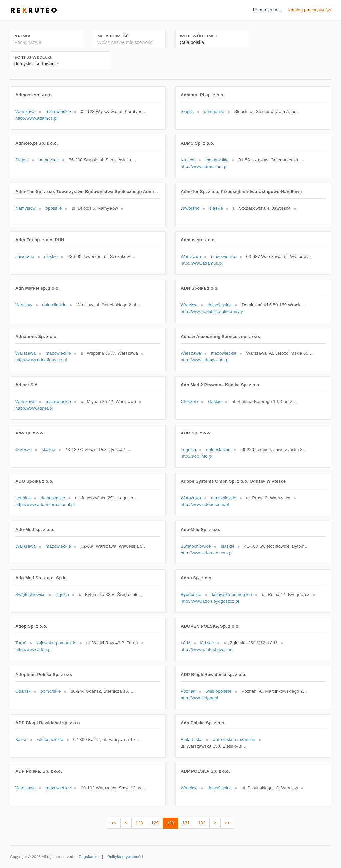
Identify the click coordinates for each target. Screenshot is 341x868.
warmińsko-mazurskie (234, 740)
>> (227, 823)
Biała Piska (192, 740)
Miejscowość (113, 36)
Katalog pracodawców (309, 10)
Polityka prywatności (125, 857)
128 (139, 823)
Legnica (188, 450)
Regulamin (88, 857)
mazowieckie (58, 111)
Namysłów (25, 208)
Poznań (188, 691)
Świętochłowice (196, 546)
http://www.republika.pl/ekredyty (212, 311)
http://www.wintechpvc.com (207, 650)
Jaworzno (190, 208)
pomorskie (214, 111)
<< (114, 823)
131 (186, 823)
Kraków (188, 160)
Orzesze (23, 450)
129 (155, 823)
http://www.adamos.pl (36, 118)
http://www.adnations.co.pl (41, 360)
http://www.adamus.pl (202, 263)
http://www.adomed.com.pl (207, 553)
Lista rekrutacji (267, 10)
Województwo (198, 36)
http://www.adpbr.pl (199, 698)
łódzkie (207, 643)
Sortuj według (33, 57)
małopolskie (217, 160)
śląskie (216, 208)
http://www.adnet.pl (34, 408)
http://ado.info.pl (197, 456)
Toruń (21, 643)
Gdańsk (23, 691)
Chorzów (189, 401)
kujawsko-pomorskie (232, 595)
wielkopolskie (219, 691)
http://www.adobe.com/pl (205, 505)
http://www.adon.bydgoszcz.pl (210, 601)
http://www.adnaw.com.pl (205, 360)
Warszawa (25, 111)
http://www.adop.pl (33, 650)
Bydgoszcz (191, 595)
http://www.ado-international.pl (45, 505)
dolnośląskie (54, 305)
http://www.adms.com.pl (204, 166)
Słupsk (187, 111)
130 (170, 823)
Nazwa (22, 36)
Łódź (186, 643)
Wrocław (24, 305)
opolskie (54, 208)
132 (202, 823)
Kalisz (21, 740)
